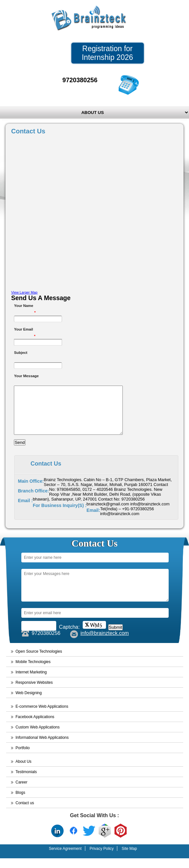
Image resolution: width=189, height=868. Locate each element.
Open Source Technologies (39, 661)
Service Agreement (65, 858)
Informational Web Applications (42, 747)
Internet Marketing (31, 682)
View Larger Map (24, 292)
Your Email (25, 330)
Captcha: (69, 637)
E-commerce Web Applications (42, 716)
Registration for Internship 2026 (107, 53)
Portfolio (23, 758)
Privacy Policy (102, 858)
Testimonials (26, 782)
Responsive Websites (34, 692)
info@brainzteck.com (105, 643)
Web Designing (29, 703)
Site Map (129, 858)
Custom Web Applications (38, 737)
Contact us (25, 813)
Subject (21, 353)
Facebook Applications (35, 727)
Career (21, 792)
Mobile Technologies (33, 671)
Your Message (26, 376)
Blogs (20, 802)
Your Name (25, 306)
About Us (23, 771)
